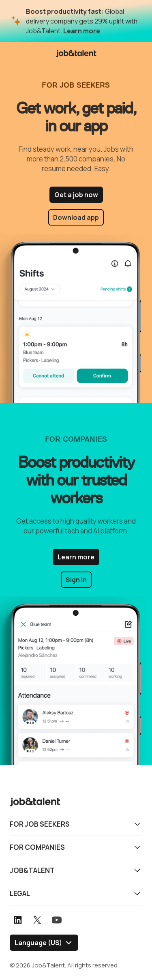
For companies (37, 847)
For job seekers (40, 824)
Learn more (82, 31)
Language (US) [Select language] (38, 943)
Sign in (76, 580)
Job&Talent (32, 870)
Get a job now (76, 195)
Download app (76, 217)
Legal (20, 893)
